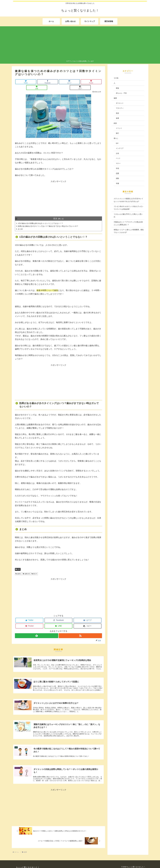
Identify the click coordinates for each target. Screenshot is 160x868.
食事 (117, 118)
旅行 (117, 133)
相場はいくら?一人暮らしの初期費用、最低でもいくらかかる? (129, 231)
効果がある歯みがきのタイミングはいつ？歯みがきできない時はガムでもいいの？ (50, 221)
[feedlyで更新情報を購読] (36, 630)
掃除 (117, 178)
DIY (117, 143)
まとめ (21, 224)
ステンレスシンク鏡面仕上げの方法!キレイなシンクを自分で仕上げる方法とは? (128, 200)
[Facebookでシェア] (37, 82)
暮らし (116, 138)
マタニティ (120, 108)
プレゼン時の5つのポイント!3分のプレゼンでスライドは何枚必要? (128, 208)
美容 (117, 113)
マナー (118, 163)
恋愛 (117, 173)
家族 (117, 88)
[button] (95, 82)
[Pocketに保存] (66, 82)
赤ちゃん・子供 (121, 93)
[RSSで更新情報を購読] (80, 630)
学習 (117, 168)
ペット (118, 158)
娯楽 (115, 123)
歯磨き (18, 568)
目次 (55, 213)
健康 (18, 564)
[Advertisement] (80, 44)
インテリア (120, 148)
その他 (116, 78)
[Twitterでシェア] (22, 82)
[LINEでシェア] (80, 82)
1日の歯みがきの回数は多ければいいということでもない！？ (42, 218)
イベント (119, 128)
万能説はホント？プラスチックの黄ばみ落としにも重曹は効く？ (128, 223)
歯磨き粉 (26, 568)
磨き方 (34, 568)
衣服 (117, 183)
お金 (117, 153)
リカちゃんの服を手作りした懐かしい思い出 (128, 215)
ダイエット (120, 103)
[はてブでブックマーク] (51, 82)
